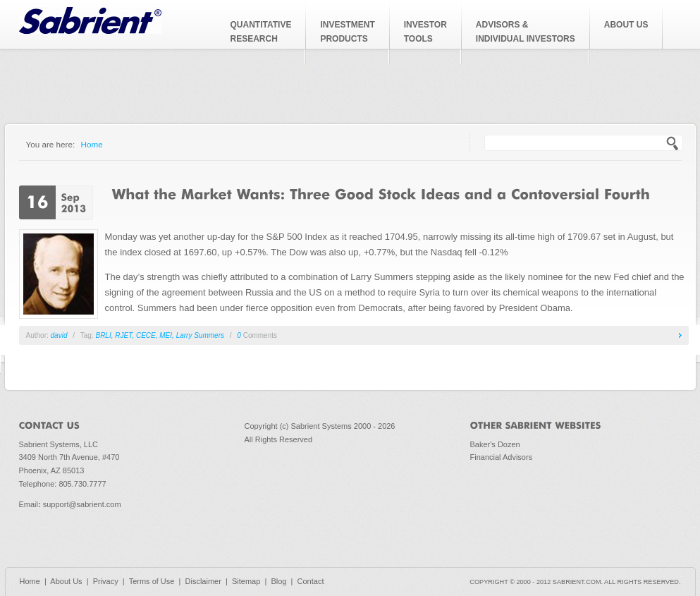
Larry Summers (200, 335)
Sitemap (246, 581)
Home (92, 144)
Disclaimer (203, 581)
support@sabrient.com (82, 504)
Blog (278, 581)
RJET (123, 335)
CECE (146, 335)
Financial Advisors (502, 457)
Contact (311, 581)
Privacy (106, 581)
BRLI (103, 335)
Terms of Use (152, 581)
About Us (66, 581)
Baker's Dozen (495, 444)
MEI (166, 335)
